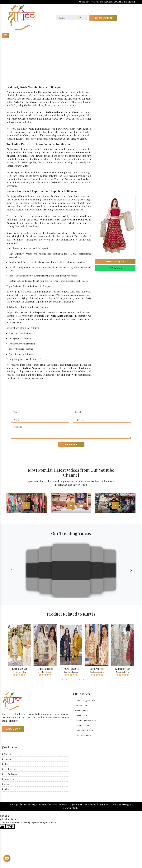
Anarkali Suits (80, 710)
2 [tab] (67, 680)
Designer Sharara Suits (85, 721)
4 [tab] (75, 680)
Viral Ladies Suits (82, 736)
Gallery (6, 789)
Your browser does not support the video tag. (71, 570)
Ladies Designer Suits (84, 700)
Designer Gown (81, 726)
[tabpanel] (19, 650)
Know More (13, 729)
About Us (7, 754)
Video (5, 784)
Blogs (6, 764)
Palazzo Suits (80, 716)
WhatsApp (115, 268)
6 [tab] (83, 680)
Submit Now (71, 444)
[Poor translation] (10, 826)
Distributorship (103, 18)
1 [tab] (63, 680)
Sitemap (7, 759)
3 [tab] (71, 680)
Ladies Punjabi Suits (83, 731)
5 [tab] (79, 680)
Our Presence (9, 769)
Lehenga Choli (81, 705)
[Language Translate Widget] (71, 18)
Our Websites (9, 774)
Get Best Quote (115, 261)
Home (59, 62)
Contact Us (8, 779)
